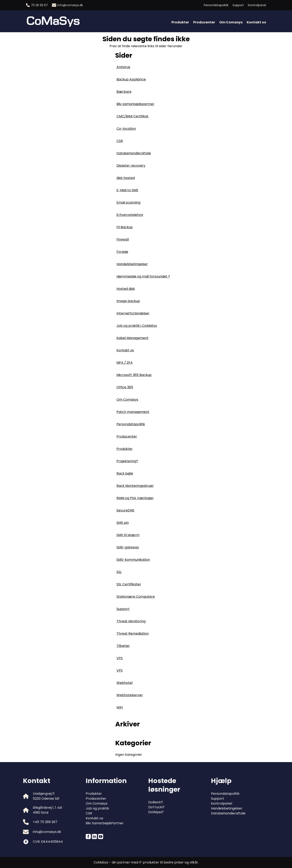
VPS (120, 658)
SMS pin (123, 523)
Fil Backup (125, 227)
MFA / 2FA (125, 363)
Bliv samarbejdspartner (135, 104)
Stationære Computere (136, 597)
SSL (119, 572)
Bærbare (124, 92)
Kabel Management (132, 338)
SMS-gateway (128, 547)
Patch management (133, 412)
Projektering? (127, 461)
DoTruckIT (157, 807)
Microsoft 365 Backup (134, 375)
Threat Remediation (133, 634)
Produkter (180, 22)
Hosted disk (126, 289)
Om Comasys (231, 22)
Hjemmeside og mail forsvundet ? (143, 276)
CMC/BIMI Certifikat (132, 116)
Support (238, 5)
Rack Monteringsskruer (135, 486)
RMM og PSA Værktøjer (135, 498)
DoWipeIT (156, 812)
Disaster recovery (131, 166)
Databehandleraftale (134, 153)
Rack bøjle (125, 473)
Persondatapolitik (216, 5)
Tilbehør (123, 646)
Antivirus (123, 67)
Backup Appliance (131, 79)
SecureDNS (125, 510)
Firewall (123, 239)
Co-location (126, 129)
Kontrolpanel (257, 5)
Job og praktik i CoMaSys (137, 326)
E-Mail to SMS (127, 190)
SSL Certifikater (129, 584)
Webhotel (124, 683)
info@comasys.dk (67, 5)
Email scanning (128, 202)
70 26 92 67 (37, 5)
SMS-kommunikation (133, 560)
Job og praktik (97, 808)
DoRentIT (156, 802)
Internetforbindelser (133, 313)
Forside (122, 252)
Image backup (128, 301)
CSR (120, 141)
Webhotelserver (130, 695)
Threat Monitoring (131, 621)
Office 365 (125, 387)
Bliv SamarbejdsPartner (105, 823)
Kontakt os (256, 22)
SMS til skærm (128, 535)
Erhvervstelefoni (130, 215)
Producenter (204, 22)
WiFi (120, 707)
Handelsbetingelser (132, 264)
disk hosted (126, 178)
